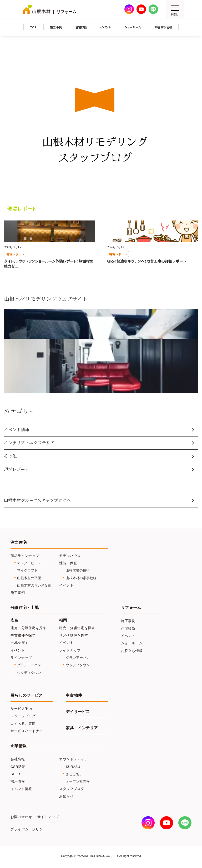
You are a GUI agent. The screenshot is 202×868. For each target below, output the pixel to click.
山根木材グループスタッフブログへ (37, 500)
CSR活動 (18, 767)
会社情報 (18, 759)
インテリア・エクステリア (29, 443)
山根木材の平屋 (29, 578)
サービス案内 (21, 709)
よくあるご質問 (23, 724)
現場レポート (17, 469)
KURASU (73, 767)
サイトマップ (48, 817)
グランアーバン (29, 665)
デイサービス (78, 712)
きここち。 (74, 774)
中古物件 (74, 695)
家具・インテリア (82, 728)
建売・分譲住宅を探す (29, 628)
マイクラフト (27, 570)
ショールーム (132, 643)
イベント (66, 585)
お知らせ (66, 796)
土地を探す (19, 643)
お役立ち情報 (132, 651)
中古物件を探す (23, 635)
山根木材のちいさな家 (34, 585)
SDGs (15, 774)
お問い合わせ (21, 817)
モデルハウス (70, 556)
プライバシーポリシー (28, 829)
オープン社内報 (78, 781)
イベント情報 (17, 430)
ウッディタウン (29, 673)
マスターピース (29, 563)
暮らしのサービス (27, 695)
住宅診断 (128, 628)
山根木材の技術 (78, 570)
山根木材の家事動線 (81, 578)
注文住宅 (19, 542)
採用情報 (18, 781)
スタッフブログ (23, 716)
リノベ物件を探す (74, 635)
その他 (10, 456)
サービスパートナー (27, 731)
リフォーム (131, 608)
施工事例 (18, 593)
